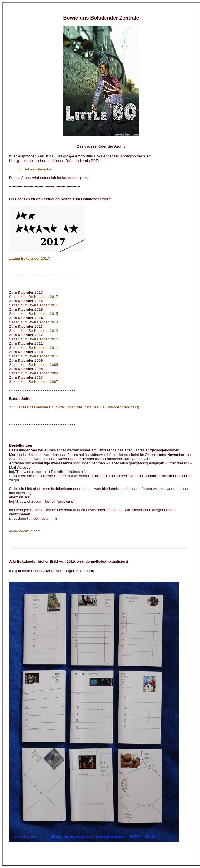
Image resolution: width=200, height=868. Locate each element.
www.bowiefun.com (25, 531)
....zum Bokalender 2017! (30, 258)
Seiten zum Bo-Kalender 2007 (33, 382)
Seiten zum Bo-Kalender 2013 (33, 331)
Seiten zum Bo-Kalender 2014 (33, 322)
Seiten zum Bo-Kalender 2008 (33, 373)
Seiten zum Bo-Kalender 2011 (33, 348)
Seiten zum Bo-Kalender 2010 (33, 356)
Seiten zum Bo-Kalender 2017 (33, 297)
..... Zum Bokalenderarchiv (31, 169)
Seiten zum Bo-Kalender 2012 (33, 339)
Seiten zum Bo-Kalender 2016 (33, 305)
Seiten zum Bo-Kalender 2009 (33, 365)
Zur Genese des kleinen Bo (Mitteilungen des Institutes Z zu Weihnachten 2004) (74, 407)
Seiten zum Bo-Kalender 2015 (33, 314)
